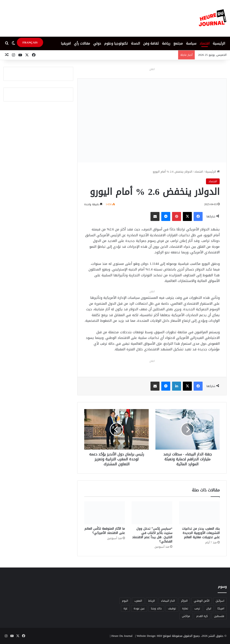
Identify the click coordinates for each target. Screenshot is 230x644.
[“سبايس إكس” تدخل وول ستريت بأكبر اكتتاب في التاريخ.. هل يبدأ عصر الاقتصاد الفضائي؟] (152, 513)
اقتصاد (205, 43)
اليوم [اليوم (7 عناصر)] (125, 601)
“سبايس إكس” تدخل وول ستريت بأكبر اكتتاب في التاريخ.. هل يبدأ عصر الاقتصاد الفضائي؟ (152, 535)
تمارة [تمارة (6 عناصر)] (185, 608)
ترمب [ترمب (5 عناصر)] (197, 608)
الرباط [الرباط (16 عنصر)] (151, 601)
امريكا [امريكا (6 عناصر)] (221, 608)
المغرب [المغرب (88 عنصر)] (138, 601)
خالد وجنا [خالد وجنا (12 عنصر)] (156, 608)
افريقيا (66, 43)
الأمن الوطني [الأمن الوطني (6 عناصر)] (202, 601)
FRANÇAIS (30, 42)
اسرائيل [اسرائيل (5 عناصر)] (220, 601)
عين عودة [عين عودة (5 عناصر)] (139, 608)
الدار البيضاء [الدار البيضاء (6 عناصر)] (168, 601)
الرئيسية (219, 43)
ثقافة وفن (151, 43)
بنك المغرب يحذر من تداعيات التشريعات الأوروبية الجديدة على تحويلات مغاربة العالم (201, 533)
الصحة (135, 43)
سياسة (191, 43)
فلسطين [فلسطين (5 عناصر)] (219, 616)
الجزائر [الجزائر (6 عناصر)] (184, 601)
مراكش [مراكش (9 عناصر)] (186, 616)
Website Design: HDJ (149, 636)
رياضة (166, 43)
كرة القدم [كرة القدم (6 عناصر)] (202, 616)
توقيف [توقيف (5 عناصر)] (172, 608)
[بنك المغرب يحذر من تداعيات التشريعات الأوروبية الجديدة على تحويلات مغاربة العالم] (199, 513)
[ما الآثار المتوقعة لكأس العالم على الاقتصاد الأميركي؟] (105, 513)
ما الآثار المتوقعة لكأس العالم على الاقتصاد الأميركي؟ (105, 531)
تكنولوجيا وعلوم (116, 43)
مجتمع (178, 43)
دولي (97, 43)
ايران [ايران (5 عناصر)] (209, 608)
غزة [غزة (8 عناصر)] (125, 608)
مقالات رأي (82, 43)
